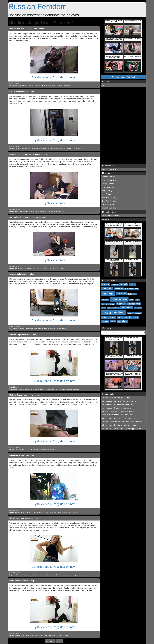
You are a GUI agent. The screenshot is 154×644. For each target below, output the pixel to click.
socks (70, 389)
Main (104, 85)
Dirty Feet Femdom (109, 201)
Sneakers (51, 635)
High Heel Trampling (109, 198)
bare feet (44, 268)
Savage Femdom (108, 184)
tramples (75, 575)
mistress (31, 86)
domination (20, 268)
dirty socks (73, 512)
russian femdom (51, 86)
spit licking (61, 211)
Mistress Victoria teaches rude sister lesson (27, 29)
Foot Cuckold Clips (109, 180)
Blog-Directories (109, 212)
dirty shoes (53, 512)
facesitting (119, 289)
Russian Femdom (38, 6)
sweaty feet (30, 512)
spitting (50, 268)
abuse (69, 86)
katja (137, 300)
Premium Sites (109, 166)
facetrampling (39, 575)
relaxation (76, 389)
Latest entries (108, 394)
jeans (132, 300)
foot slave (53, 329)
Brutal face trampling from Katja (22, 581)
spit (136, 317)
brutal (40, 149)
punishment (42, 86)
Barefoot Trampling (109, 204)
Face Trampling (32, 635)
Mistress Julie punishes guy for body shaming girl (29, 154)
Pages (106, 82)
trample (41, 450)
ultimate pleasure (84, 575)
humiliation (26, 211)
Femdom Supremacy (110, 208)
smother (31, 149)
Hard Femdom (107, 194)
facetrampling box (49, 575)
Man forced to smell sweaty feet (22, 455)
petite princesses (113, 308)
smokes (60, 512)
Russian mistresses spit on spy (22, 92)
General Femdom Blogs (111, 215)
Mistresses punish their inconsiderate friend (118, 404)
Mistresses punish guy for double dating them (119, 418)
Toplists (106, 220)
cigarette (66, 512)
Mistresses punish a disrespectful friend (116, 408)
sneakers (60, 86)
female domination (60, 149)
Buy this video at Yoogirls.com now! (54, 77)
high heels (105, 300)
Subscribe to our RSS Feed (123, 77)
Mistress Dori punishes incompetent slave (117, 415)
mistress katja (134, 304)
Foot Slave (58, 635)
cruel (65, 86)
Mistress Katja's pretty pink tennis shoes (26, 395)
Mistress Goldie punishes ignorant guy (116, 398)
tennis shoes (34, 450)
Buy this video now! (54, 203)
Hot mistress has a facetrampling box (24, 518)
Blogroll (106, 173)
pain (103, 308)
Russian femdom (52, 211)
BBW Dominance (108, 187)
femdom (108, 293)
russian (138, 308)
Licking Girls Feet (22, 86)
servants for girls (108, 317)
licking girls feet (108, 304)
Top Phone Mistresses (110, 169)
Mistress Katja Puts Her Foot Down (23, 335)
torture (37, 211)
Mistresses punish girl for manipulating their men (120, 425)
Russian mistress (48, 149)
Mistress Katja (21, 329)
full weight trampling (45, 389)
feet (46, 450)
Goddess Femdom (109, 177)
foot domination (78, 149)
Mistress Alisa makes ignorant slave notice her (119, 401)
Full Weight (65, 635)
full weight (51, 450)
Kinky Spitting (107, 191)
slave (36, 86)
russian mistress (134, 313)
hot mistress (30, 575)
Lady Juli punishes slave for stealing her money (28, 217)
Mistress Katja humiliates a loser (22, 274)
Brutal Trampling (22, 635)
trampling (19, 211)
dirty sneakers (45, 512)
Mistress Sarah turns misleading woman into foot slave (122, 422)
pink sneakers (63, 389)
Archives (106, 328)
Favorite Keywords (110, 280)
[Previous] (50, 641)
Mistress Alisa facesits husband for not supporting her (122, 429)
